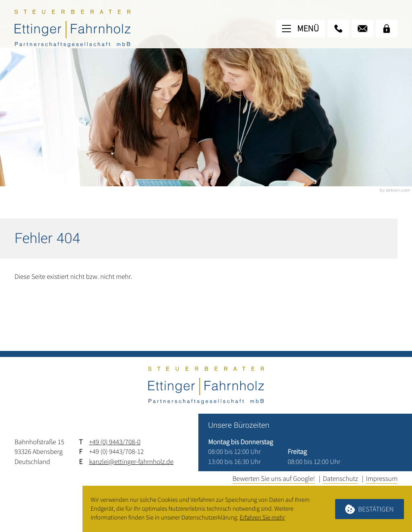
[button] (338, 29)
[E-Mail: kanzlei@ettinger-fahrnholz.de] (363, 29)
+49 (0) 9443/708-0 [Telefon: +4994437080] (115, 442)
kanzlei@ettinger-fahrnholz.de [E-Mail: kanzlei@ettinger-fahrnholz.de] (131, 462)
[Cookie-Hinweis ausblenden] (370, 509)
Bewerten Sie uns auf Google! (274, 478)
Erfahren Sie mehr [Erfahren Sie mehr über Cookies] (262, 518)
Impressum (382, 478)
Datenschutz (340, 478)
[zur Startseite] (73, 28)
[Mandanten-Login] (387, 29)
